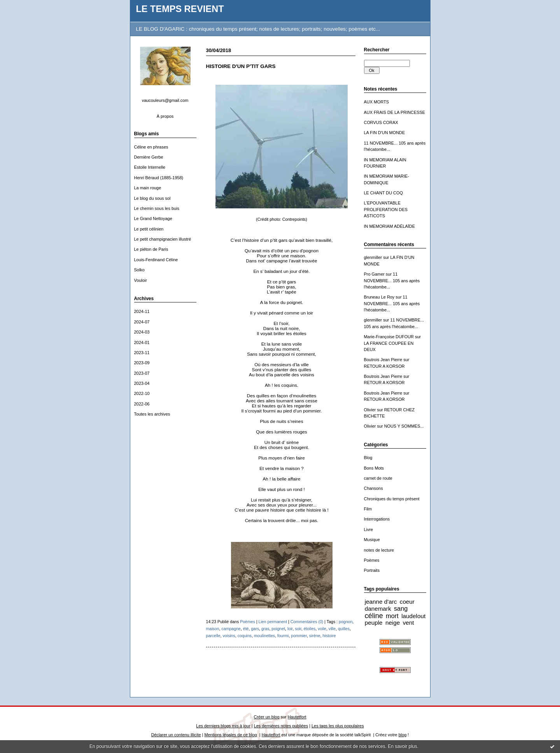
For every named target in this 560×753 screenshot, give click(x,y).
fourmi (283, 636)
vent (409, 623)
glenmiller (373, 257)
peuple (374, 623)
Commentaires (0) (307, 622)
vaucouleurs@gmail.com (165, 100)
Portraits (372, 570)
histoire (329, 636)
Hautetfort (297, 717)
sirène (315, 636)
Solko (139, 270)
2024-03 (142, 332)
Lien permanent (273, 622)
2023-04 (142, 383)
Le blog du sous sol (152, 198)
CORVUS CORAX (381, 122)
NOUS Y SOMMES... (404, 426)
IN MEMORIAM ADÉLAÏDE (390, 226)
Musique (372, 540)
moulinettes (264, 636)
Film (368, 509)
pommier (299, 636)
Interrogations (377, 519)
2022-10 (142, 393)
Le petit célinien (149, 229)
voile (322, 629)
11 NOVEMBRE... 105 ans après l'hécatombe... (392, 280)
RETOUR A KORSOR (384, 366)
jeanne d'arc (381, 602)
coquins (245, 636)
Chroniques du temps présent (392, 499)
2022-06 (142, 404)
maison (213, 629)
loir (290, 629)
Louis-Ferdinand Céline (156, 260)
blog (403, 735)
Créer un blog (266, 717)
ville (332, 629)
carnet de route (378, 478)
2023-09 (142, 363)
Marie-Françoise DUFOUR (389, 337)
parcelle (213, 636)
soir (298, 629)
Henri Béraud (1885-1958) (159, 178)
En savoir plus (402, 746)
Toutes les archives (152, 414)
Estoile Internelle (150, 167)
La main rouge (148, 188)
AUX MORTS (377, 102)
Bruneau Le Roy (379, 297)
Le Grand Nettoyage (153, 218)
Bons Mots (374, 468)
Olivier (370, 410)
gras (265, 629)
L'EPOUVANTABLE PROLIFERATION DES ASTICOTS (386, 209)
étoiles (310, 629)
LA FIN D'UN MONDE (385, 133)
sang (401, 608)
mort (392, 616)
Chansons (374, 488)
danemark (378, 609)
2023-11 (142, 353)
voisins (229, 636)
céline (374, 616)
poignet (278, 629)
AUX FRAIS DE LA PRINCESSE (395, 112)
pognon (346, 622)
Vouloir (141, 280)
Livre (369, 529)
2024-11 (142, 311)
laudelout (413, 616)
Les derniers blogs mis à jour (223, 726)
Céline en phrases (151, 147)
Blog (368, 458)
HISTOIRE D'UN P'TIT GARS (241, 66)
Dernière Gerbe (149, 157)
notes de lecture (379, 550)
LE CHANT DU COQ (383, 193)
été (246, 629)
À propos (165, 116)
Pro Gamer (374, 274)
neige (393, 623)
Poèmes (372, 560)
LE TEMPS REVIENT (180, 9)
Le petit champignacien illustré (163, 239)
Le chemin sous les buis (157, 208)
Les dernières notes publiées (281, 726)
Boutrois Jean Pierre (383, 360)
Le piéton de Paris (151, 249)
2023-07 (142, 373)
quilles (344, 629)
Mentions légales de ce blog (230, 735)
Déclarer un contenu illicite (176, 735)
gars (255, 629)
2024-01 (142, 342)
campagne (231, 629)
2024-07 (142, 322)
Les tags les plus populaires (338, 726)
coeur (407, 602)
